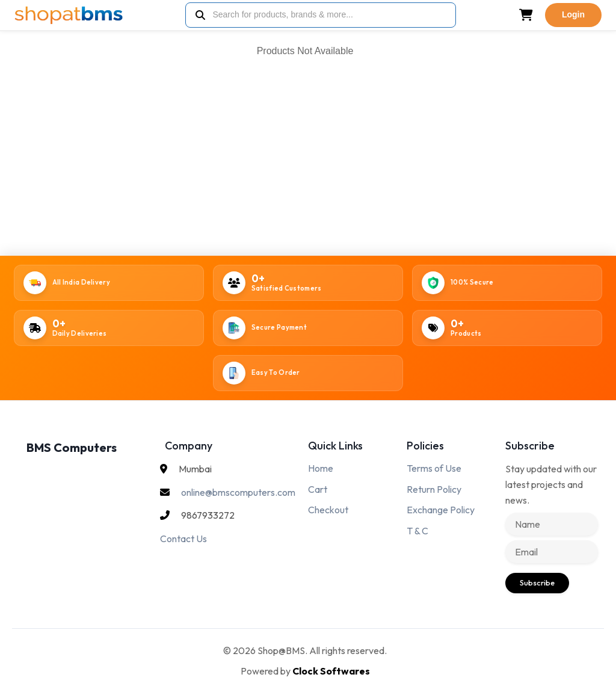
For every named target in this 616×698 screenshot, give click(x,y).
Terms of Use (434, 468)
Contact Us (183, 539)
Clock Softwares (331, 671)
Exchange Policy (441, 510)
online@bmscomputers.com (238, 492)
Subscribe (537, 582)
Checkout (328, 510)
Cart (318, 489)
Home (321, 468)
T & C (417, 531)
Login (573, 14)
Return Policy (434, 489)
